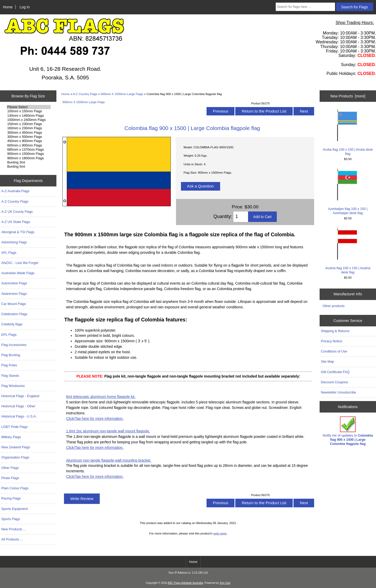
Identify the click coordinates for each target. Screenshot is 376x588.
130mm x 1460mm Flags (29, 116)
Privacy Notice (331, 341)
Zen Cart (225, 583)
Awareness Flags (14, 294)
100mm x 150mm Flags (29, 111)
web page (220, 533)
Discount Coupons (334, 382)
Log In (25, 7)
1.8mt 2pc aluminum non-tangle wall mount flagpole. (108, 431)
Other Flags (10, 468)
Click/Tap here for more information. (95, 419)
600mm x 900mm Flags (29, 145)
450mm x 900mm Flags (29, 141)
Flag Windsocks (13, 386)
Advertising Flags (14, 242)
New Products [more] (348, 96)
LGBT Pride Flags (14, 427)
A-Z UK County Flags (17, 212)
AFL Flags (9, 253)
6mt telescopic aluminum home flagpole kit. (101, 397)
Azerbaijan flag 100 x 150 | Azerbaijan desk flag (348, 192)
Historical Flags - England (20, 396)
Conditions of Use (334, 351)
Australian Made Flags (18, 273)
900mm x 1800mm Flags (29, 158)
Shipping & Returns (335, 331)
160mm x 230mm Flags (29, 128)
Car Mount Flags (14, 304)
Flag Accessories (14, 345)
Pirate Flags (10, 478)
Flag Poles (9, 365)
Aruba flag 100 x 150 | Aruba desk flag (348, 132)
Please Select (29, 107)
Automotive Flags (14, 283)
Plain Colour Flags (15, 488)
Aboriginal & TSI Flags (18, 232)
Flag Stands (10, 376)
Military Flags (11, 437)
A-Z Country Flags (85, 94)
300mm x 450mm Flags (29, 133)
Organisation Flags (15, 457)
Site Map (327, 361)
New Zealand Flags (16, 447)
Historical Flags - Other (18, 406)
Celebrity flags (12, 324)
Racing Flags (11, 498)
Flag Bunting (11, 355)
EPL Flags (9, 335)
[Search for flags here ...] (305, 7)
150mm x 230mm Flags (29, 124)
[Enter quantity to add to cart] (241, 217)
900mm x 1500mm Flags (29, 154)
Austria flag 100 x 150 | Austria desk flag (348, 251)
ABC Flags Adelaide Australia (185, 583)
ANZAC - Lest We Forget (20, 263)
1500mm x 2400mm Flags (29, 120)
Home (8, 7)
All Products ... (12, 539)
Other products (333, 306)
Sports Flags (11, 519)
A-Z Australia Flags (15, 191)
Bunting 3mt (29, 162)
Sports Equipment (14, 509)
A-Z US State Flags (16, 222)
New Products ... (14, 529)
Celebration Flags (14, 314)
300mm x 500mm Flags (29, 137)
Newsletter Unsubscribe (339, 392)
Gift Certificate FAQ (335, 372)
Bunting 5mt (29, 167)
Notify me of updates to (348, 431)
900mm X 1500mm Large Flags (122, 94)
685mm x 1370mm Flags (29, 150)
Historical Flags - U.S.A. (19, 416)
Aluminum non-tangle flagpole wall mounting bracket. (109, 460)
